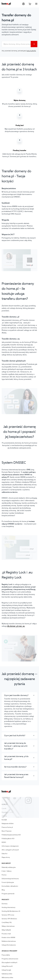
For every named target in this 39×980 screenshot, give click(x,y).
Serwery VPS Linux (8, 915)
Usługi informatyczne (9, 945)
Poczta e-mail (6, 934)
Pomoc (4, 875)
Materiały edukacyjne (9, 867)
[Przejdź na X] (3, 798)
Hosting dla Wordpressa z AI (11, 911)
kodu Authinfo (31, 51)
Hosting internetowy (9, 907)
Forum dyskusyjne (8, 882)
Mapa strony (6, 857)
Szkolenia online (7, 974)
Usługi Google (6, 970)
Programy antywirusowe (10, 959)
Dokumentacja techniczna (10, 879)
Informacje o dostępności (10, 846)
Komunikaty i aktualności (10, 886)
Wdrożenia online (7, 978)
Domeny (5, 904)
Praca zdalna (6, 955)
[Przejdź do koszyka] (30, 4)
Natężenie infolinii (8, 824)
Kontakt (4, 820)
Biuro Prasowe (7, 831)
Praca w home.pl (7, 827)
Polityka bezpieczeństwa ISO (11, 835)
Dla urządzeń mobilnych (9, 963)
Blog (3, 890)
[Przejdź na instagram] (26, 798)
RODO (4, 842)
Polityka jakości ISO (8, 839)
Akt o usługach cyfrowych (10, 850)
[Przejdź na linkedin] (9, 798)
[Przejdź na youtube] (15, 798)
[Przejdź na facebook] (20, 798)
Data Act (4, 854)
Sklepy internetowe (8, 926)
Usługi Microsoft (7, 966)
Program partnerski (8, 894)
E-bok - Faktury (7, 871)
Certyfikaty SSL (7, 923)
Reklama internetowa (9, 941)
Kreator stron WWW (8, 938)
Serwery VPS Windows (9, 919)
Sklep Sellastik (6, 930)
